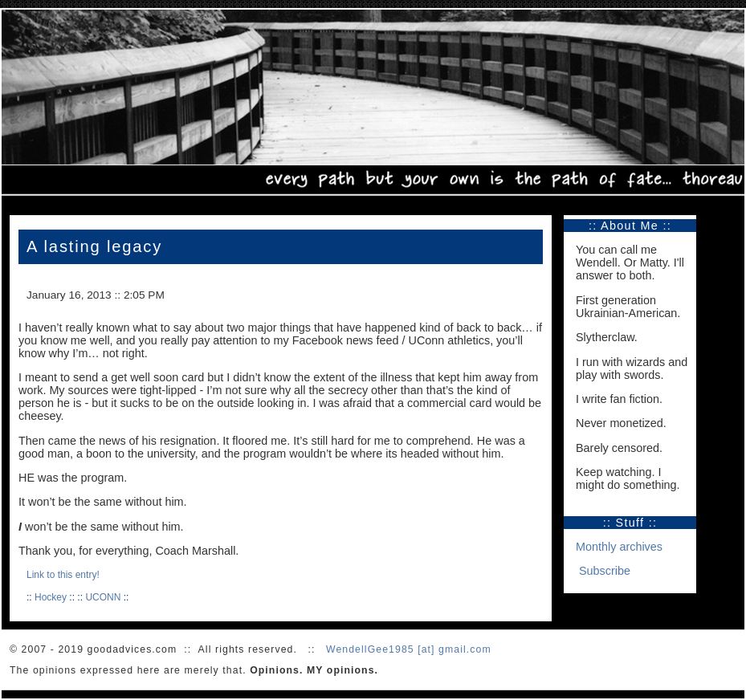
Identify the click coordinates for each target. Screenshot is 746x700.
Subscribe (605, 571)
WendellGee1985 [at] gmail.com (409, 649)
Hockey (51, 597)
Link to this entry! (63, 575)
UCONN (103, 597)
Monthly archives (619, 547)
